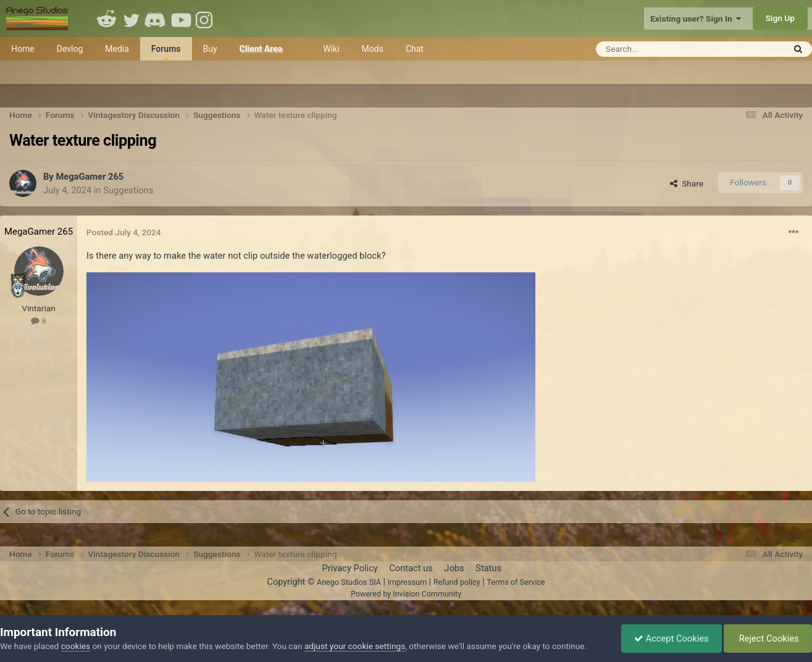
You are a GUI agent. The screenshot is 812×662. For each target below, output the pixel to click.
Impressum (407, 582)
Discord (156, 19)
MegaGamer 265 (90, 177)
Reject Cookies (768, 639)
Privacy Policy (349, 568)
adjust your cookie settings (355, 646)
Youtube (181, 19)
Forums (166, 52)
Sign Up (780, 18)
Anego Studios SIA (349, 582)
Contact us (411, 568)
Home (23, 49)
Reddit (107, 19)
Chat (415, 49)
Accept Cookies (672, 639)
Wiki (331, 49)
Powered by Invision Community (406, 594)
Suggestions (128, 190)
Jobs (454, 568)
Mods (373, 49)
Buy (210, 49)
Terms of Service (516, 582)
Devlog (70, 49)
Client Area (261, 49)
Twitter (132, 19)
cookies (76, 646)
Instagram (206, 19)
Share (687, 183)
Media (117, 49)
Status (488, 568)
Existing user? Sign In (696, 19)
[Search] (660, 49)
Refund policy (457, 582)
